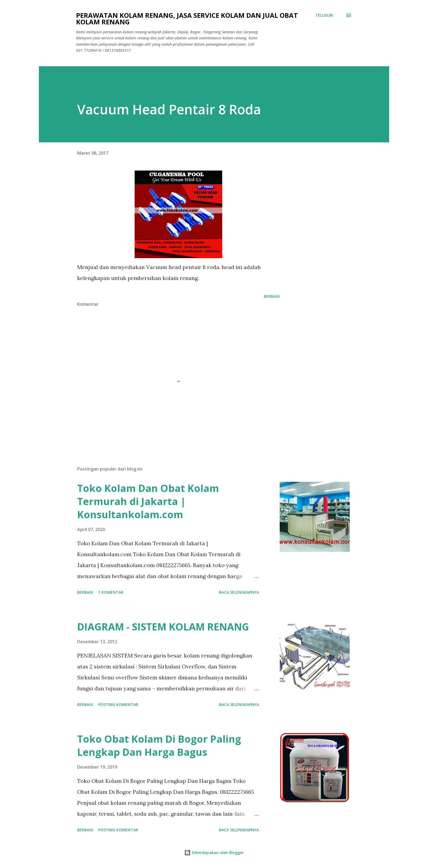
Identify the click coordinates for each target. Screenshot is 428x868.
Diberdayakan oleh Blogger (214, 853)
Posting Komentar (118, 704)
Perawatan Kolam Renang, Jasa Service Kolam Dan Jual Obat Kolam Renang (187, 18)
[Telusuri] (324, 15)
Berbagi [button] (272, 296)
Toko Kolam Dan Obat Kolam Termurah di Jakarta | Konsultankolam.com (148, 501)
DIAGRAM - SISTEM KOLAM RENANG (163, 627)
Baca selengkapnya (239, 592)
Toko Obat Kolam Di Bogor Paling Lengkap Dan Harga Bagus (159, 746)
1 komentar (111, 592)
